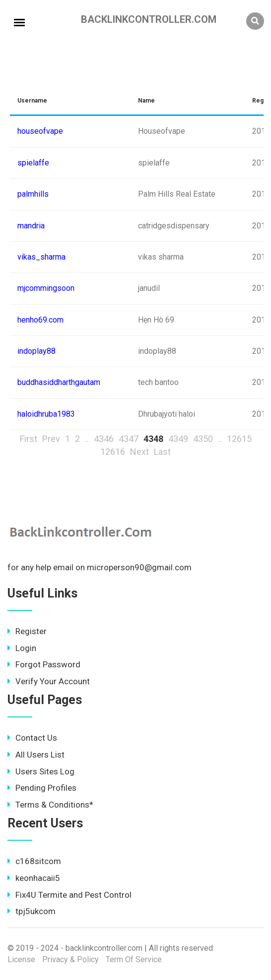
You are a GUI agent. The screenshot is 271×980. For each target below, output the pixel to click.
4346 (104, 439)
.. (87, 439)
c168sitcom (34, 861)
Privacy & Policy (70, 959)
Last (162, 452)
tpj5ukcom (32, 911)
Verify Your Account (49, 681)
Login (22, 648)
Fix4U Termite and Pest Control (69, 895)
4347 (129, 439)
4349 (178, 439)
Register (27, 631)
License (21, 959)
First (29, 439)
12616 (113, 452)
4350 (203, 439)
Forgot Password (44, 664)
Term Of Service (134, 959)
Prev (51, 439)
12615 (239, 439)
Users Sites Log (41, 771)
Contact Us (32, 738)
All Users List (36, 755)
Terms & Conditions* (50, 805)
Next (139, 452)
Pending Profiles (42, 788)
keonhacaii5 (34, 878)
